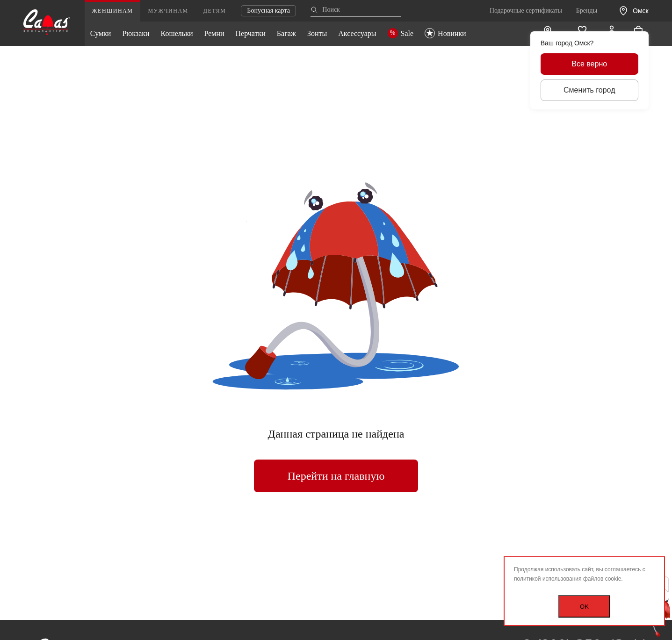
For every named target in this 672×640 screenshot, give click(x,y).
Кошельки (177, 33)
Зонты (317, 33)
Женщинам (113, 11)
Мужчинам (168, 11)
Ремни (214, 33)
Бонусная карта (268, 11)
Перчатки (251, 33)
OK (584, 607)
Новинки (445, 33)
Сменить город (589, 90)
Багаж (286, 33)
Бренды (587, 11)
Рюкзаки (136, 33)
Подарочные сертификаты (526, 11)
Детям (215, 11)
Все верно (589, 64)
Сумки (101, 33)
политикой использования (548, 579)
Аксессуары (357, 33)
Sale (401, 33)
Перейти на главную (336, 476)
